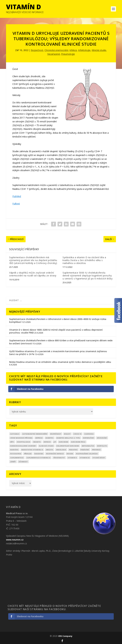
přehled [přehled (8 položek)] (28, 454)
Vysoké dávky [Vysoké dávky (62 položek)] (99, 458)
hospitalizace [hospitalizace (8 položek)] (24, 442)
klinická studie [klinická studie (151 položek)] (46, 446)
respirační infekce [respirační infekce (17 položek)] (55, 454)
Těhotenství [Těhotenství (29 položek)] (59, 458)
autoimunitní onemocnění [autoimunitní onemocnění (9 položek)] (35, 434)
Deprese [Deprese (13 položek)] (39, 438)
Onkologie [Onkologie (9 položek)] (61, 450)
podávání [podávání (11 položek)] (85, 450)
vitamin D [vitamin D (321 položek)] (72, 458)
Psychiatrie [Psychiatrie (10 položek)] (16, 454)
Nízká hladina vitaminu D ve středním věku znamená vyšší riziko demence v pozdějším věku (60, 362)
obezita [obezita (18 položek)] (49, 450)
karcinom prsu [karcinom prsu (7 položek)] (78, 442)
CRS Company (65, 636)
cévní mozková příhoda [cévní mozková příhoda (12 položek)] (21, 438)
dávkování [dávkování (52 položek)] (102, 438)
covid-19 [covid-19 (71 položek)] (77, 434)
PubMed (17, 196)
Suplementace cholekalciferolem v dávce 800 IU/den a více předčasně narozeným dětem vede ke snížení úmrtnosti (61, 342)
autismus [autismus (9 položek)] (15, 434)
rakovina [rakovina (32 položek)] (39, 454)
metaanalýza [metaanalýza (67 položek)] (88, 446)
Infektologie (84, 50)
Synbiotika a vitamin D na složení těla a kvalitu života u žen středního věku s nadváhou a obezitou (84, 260)
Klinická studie (99, 50)
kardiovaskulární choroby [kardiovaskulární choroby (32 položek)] (23, 446)
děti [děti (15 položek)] (12, 442)
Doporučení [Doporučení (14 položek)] (89, 438)
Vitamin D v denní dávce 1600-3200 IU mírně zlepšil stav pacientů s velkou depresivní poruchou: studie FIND (56, 331)
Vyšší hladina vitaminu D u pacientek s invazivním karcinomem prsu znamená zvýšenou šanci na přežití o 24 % (58, 353)
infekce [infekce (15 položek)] (47, 442)
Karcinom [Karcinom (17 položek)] (64, 442)
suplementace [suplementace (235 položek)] (17, 458)
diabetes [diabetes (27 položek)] (50, 438)
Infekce (73, 50)
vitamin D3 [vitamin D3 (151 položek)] (85, 458)
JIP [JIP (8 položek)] (55, 442)
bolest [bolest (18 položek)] (67, 434)
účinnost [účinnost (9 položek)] (23, 462)
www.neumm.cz (15, 540)
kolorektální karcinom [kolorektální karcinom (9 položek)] (68, 446)
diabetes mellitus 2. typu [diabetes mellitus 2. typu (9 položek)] (68, 438)
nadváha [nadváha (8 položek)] (14, 450)
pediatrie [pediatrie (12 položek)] (73, 450)
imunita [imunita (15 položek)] (37, 442)
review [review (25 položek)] (70, 454)
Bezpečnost (37, 50)
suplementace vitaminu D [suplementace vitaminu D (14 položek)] (38, 458)
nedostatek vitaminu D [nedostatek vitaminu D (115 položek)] (32, 450)
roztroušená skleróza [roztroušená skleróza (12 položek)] (87, 454)
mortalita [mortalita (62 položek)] (102, 446)
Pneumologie (68, 54)
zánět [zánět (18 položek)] (13, 462)
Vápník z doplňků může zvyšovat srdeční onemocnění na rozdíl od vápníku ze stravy (33, 274)
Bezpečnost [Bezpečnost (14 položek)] (56, 434)
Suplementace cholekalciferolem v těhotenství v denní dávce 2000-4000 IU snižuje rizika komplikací (58, 320)
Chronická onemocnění (56, 50)
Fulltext (16, 204)
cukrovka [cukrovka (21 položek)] (89, 434)
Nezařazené (54, 54)
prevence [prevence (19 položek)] (96, 450)
